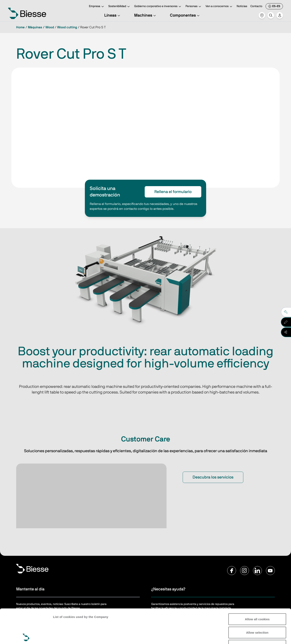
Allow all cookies (257, 585)
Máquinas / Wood (41, 27)
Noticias (242, 6)
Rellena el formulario (173, 192)
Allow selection (257, 598)
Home (20, 27)
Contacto (256, 6)
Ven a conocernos (219, 7)
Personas (194, 7)
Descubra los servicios (213, 477)
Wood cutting (67, 27)
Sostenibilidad (120, 7)
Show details (62, 636)
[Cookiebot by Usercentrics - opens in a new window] (26, 636)
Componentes (185, 15)
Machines (146, 15)
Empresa (97, 7)
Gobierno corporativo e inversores (158, 7)
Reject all (257, 611)
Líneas (113, 15)
